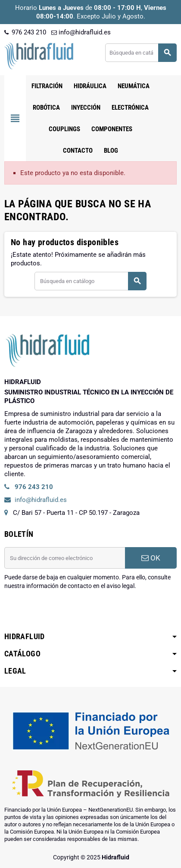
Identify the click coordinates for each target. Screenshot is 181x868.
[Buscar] (141, 53)
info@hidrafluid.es (81, 32)
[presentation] (70, 612)
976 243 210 (25, 32)
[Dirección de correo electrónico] (65, 558)
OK (151, 558)
